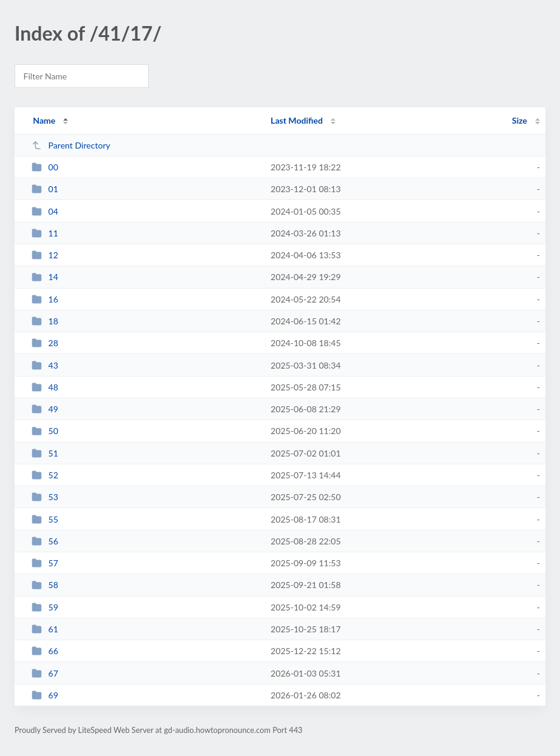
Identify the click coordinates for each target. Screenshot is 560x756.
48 (45, 387)
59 (45, 607)
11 (45, 233)
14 (45, 277)
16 (45, 299)
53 (45, 497)
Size (520, 120)
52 (45, 475)
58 (45, 585)
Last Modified (297, 120)
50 (45, 431)
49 (45, 409)
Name (44, 120)
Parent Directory (71, 145)
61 (45, 629)
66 (45, 651)
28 (45, 343)
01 (45, 189)
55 (45, 519)
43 (45, 365)
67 (45, 673)
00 (45, 167)
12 (45, 255)
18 (45, 321)
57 (45, 563)
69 (45, 695)
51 (45, 453)
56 (45, 541)
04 (45, 211)
